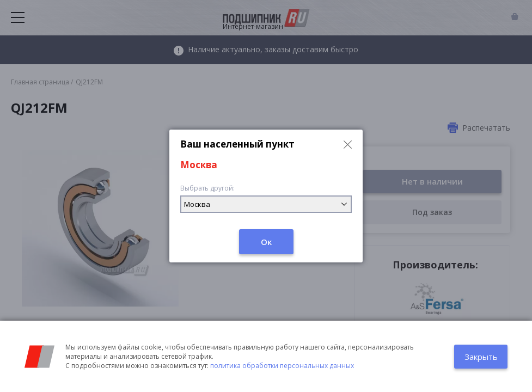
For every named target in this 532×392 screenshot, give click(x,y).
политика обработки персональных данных (282, 366)
